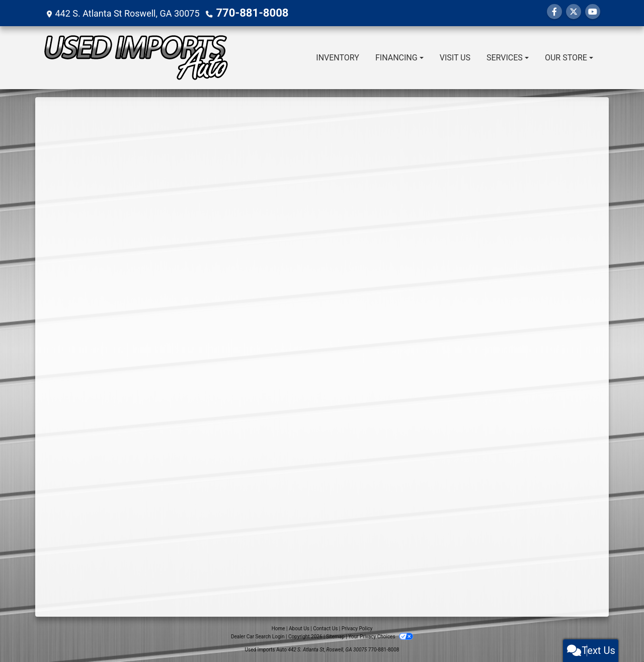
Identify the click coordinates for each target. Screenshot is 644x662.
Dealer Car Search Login (258, 637)
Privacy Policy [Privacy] (357, 629)
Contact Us (325, 629)
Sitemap (335, 637)
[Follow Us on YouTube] (593, 12)
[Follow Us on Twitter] (574, 12)
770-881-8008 (245, 13)
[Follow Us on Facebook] (554, 12)
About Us (299, 629)
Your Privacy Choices (381, 637)
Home (278, 629)
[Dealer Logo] (136, 58)
